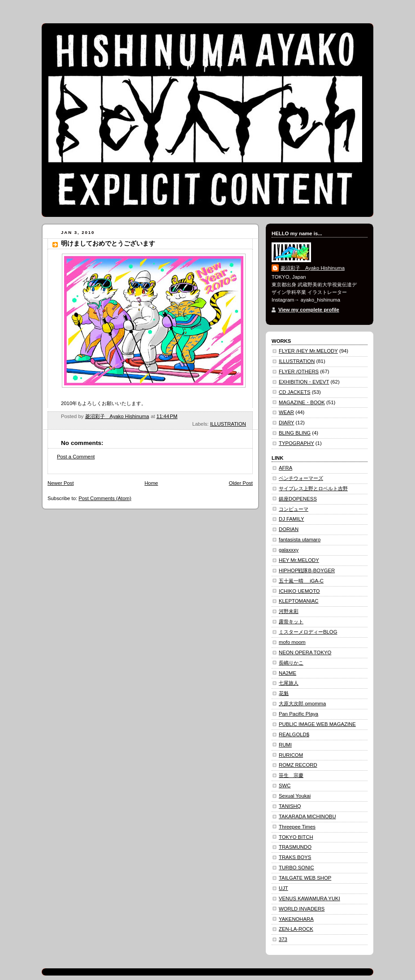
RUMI (285, 745)
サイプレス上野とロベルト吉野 (313, 488)
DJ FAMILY (291, 519)
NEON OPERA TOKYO (305, 652)
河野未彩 (289, 611)
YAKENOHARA (296, 919)
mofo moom (292, 642)
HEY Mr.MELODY (299, 560)
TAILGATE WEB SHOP (305, 878)
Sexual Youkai (295, 796)
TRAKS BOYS (295, 857)
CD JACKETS (295, 392)
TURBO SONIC (296, 868)
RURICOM (291, 755)
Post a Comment (76, 457)
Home (151, 483)
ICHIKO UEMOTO (299, 591)
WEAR (286, 412)
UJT (283, 888)
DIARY (286, 423)
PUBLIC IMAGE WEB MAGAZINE (317, 724)
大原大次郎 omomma (302, 704)
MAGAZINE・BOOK (302, 402)
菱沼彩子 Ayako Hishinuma (313, 268)
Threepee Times (297, 827)
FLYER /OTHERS (299, 371)
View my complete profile (309, 310)
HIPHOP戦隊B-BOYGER (307, 570)
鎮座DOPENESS (298, 499)
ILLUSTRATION (228, 424)
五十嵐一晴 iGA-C (301, 581)
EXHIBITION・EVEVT (304, 382)
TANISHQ (290, 806)
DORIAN (289, 529)
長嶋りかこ (291, 663)
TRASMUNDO (295, 847)
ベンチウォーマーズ (301, 478)
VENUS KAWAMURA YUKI (309, 898)
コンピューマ (294, 509)
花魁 (284, 693)
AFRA (285, 468)
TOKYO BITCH (296, 837)
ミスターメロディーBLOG (308, 632)
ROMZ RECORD (298, 765)
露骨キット (291, 622)
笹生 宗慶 (291, 775)
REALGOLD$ (294, 734)
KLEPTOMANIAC (299, 601)
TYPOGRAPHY (296, 443)
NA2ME (287, 673)
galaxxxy (289, 550)
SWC (285, 786)
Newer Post (61, 483)
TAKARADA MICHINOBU (307, 816)
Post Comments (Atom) (105, 498)
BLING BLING (295, 433)
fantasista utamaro (300, 540)
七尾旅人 (289, 683)
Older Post (241, 483)
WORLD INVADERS (302, 909)
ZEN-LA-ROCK (296, 929)
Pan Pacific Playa (298, 714)
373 (283, 939)
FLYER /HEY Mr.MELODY (308, 351)
